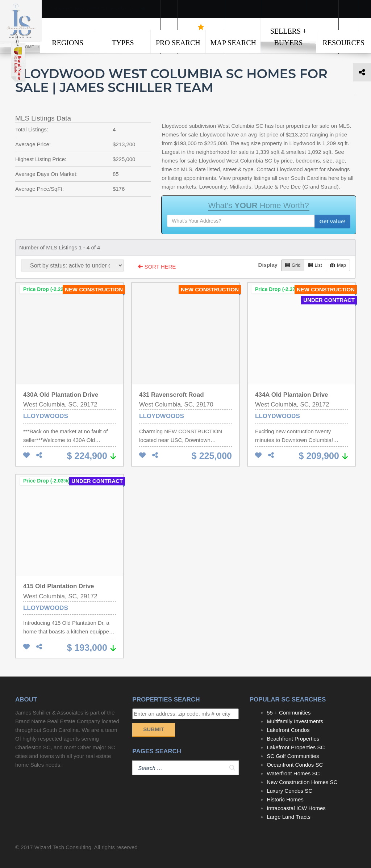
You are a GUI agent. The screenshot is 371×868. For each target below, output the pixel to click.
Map (338, 265)
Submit (154, 729)
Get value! (332, 221)
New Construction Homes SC (302, 782)
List (315, 265)
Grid (293, 265)
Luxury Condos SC (289, 791)
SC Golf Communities (293, 756)
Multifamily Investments (295, 721)
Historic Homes (285, 799)
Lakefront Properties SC (296, 747)
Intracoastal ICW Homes (296, 808)
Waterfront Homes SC (293, 773)
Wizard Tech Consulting (63, 847)
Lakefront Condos (288, 730)
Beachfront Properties (293, 739)
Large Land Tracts (289, 817)
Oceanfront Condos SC (295, 765)
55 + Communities (289, 713)
